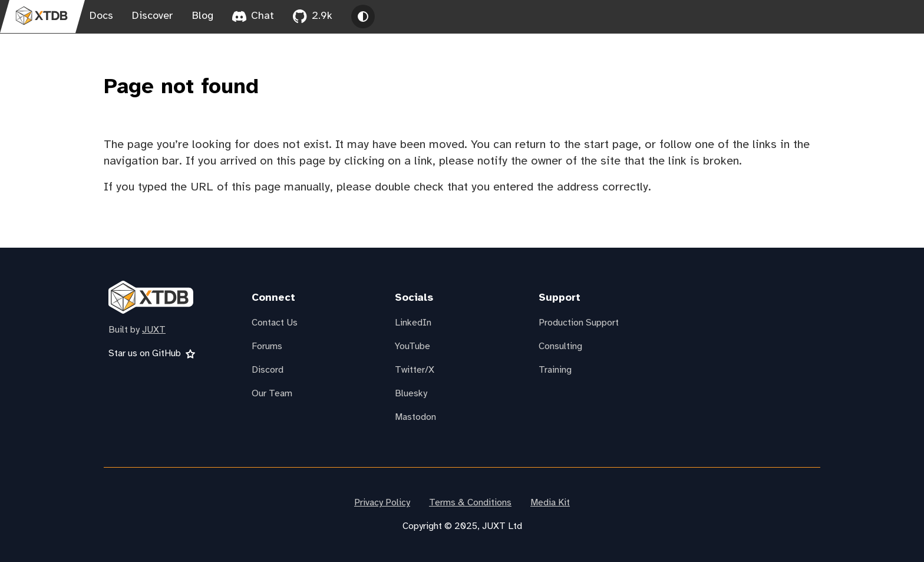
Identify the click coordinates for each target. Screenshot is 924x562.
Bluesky (411, 394)
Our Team (272, 394)
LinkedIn (413, 323)
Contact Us (275, 323)
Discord (268, 370)
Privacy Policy (382, 503)
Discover (153, 16)
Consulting (560, 346)
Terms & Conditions (470, 503)
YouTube (412, 346)
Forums (267, 346)
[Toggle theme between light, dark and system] (363, 17)
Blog (203, 16)
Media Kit (550, 503)
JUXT (154, 330)
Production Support (579, 323)
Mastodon (415, 417)
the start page (601, 145)
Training (555, 370)
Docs (101, 16)
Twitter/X (415, 370)
